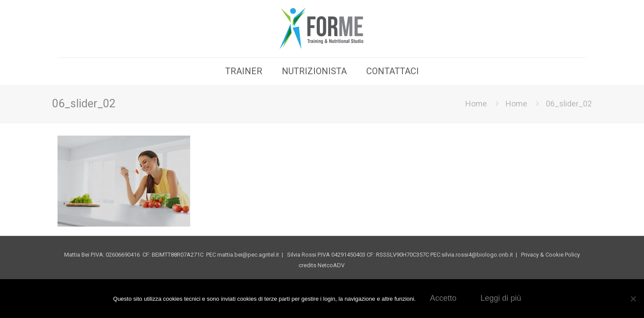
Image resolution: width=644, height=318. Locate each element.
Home (476, 104)
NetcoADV (332, 265)
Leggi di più (501, 298)
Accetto (443, 298)
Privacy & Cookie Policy (550, 255)
